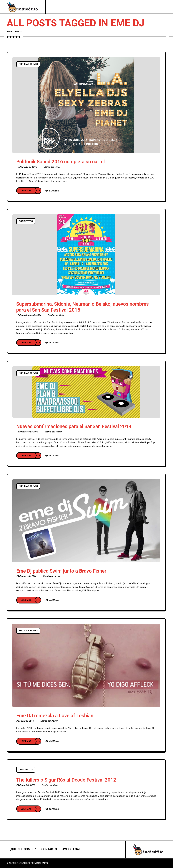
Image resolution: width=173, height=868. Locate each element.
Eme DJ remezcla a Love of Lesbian (55, 716)
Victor (57, 167)
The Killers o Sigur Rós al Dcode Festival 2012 (66, 780)
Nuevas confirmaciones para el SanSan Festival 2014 (74, 427)
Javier (59, 432)
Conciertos (26, 221)
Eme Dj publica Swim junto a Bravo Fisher (61, 571)
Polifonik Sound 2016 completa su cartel (60, 162)
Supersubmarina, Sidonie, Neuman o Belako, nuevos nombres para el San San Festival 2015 (83, 307)
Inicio (10, 31)
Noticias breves (28, 64)
